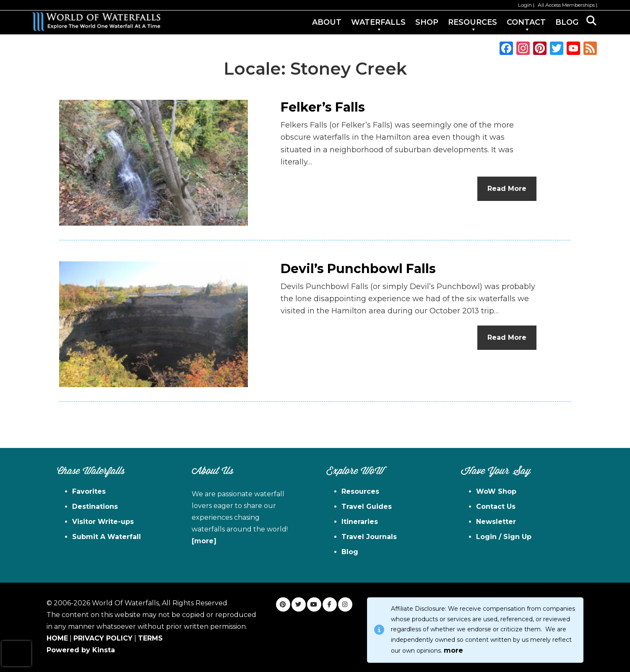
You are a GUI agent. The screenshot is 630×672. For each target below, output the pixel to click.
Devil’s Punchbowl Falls (358, 269)
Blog (350, 552)
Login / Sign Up (504, 537)
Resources (360, 491)
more (453, 650)
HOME (57, 638)
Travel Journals (369, 537)
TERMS (150, 638)
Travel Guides (367, 507)
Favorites (89, 491)
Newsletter (496, 522)
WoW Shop (496, 491)
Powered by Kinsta (81, 650)
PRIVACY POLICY (103, 638)
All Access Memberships (566, 5)
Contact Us (496, 507)
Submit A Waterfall (107, 537)
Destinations (95, 507)
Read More (507, 189)
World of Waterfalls (96, 22)
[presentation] (16, 654)
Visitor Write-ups (103, 522)
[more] (204, 541)
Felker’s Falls (323, 107)
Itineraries (360, 522)
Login (525, 5)
